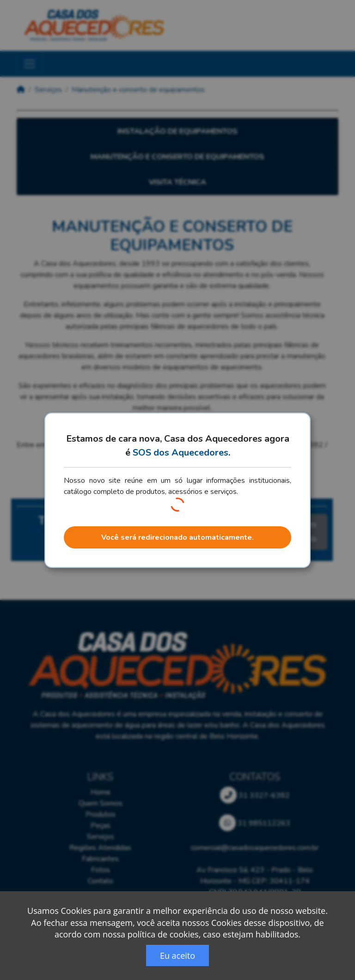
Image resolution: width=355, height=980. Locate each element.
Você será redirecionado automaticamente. (177, 537)
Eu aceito (177, 955)
